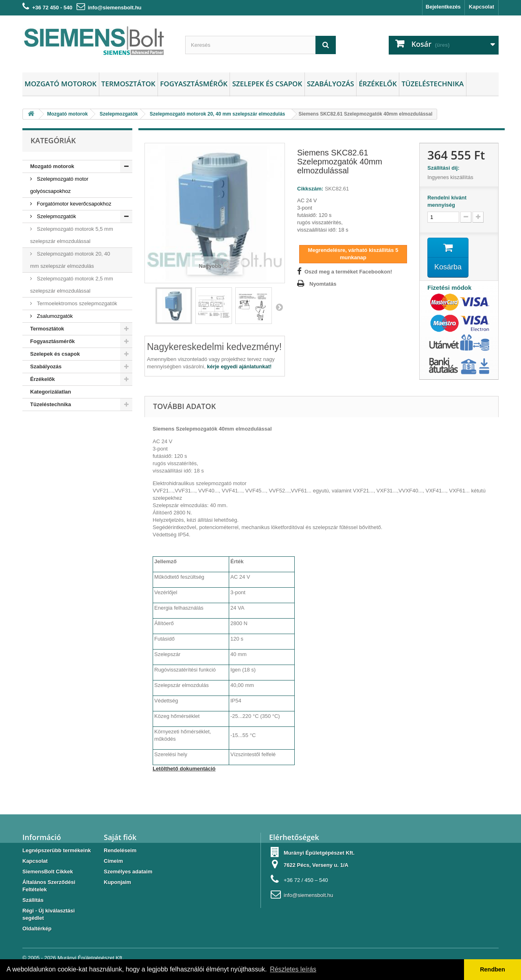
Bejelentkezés (443, 7)
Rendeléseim (120, 850)
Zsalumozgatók (54, 316)
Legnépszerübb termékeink (57, 850)
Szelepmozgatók (56, 216)
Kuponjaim (117, 882)
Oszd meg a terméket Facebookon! (348, 272)
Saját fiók (120, 837)
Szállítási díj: (445, 168)
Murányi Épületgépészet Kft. (91, 958)
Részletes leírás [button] (293, 969)
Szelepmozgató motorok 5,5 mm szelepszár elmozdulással (72, 235)
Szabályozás (331, 84)
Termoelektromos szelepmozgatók (76, 303)
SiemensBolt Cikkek (48, 872)
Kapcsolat (482, 7)
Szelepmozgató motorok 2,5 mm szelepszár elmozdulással (72, 285)
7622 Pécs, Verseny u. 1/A (316, 865)
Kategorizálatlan (50, 392)
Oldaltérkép (37, 929)
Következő (279, 307)
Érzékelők (378, 84)
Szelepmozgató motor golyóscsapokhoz (59, 185)
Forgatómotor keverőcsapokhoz (73, 204)
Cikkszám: (310, 189)
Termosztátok (128, 84)
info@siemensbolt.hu (115, 8)
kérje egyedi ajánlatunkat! (239, 366)
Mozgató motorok (60, 84)
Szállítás (33, 900)
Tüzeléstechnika (432, 84)
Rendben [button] (493, 969)
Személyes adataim (128, 872)
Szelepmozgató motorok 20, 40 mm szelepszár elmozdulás (70, 260)
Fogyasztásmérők (194, 84)
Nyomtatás (323, 284)
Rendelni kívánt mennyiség (447, 201)
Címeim (113, 861)
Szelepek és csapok (267, 84)
